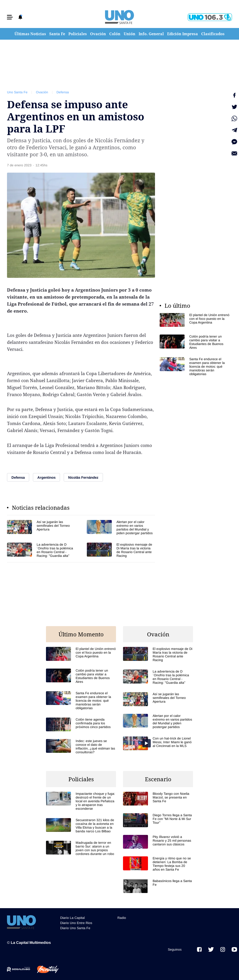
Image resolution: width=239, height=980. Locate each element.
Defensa (63, 92)
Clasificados (213, 34)
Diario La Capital (72, 918)
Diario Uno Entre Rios (76, 923)
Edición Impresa (183, 34)
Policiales (78, 34)
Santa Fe (57, 34)
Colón (115, 34)
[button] (10, 17)
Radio (122, 918)
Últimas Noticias (30, 34)
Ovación (98, 34)
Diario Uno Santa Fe (75, 928)
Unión (130, 34)
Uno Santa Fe (17, 92)
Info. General (151, 34)
